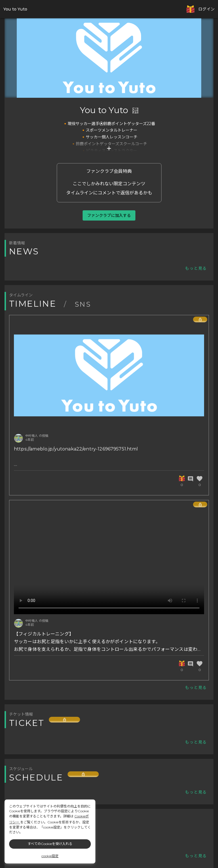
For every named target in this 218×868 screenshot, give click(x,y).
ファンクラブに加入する (109, 215)
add (109, 148)
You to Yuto (15, 9)
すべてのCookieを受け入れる (50, 844)
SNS (83, 304)
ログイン (207, 9)
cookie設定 (50, 856)
